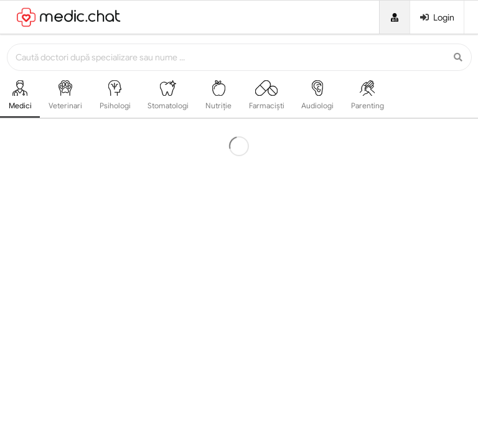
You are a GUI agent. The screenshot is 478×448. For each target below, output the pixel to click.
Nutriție (218, 95)
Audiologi (317, 95)
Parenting (368, 95)
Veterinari (65, 95)
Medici (20, 95)
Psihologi (115, 95)
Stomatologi (168, 95)
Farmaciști (267, 95)
